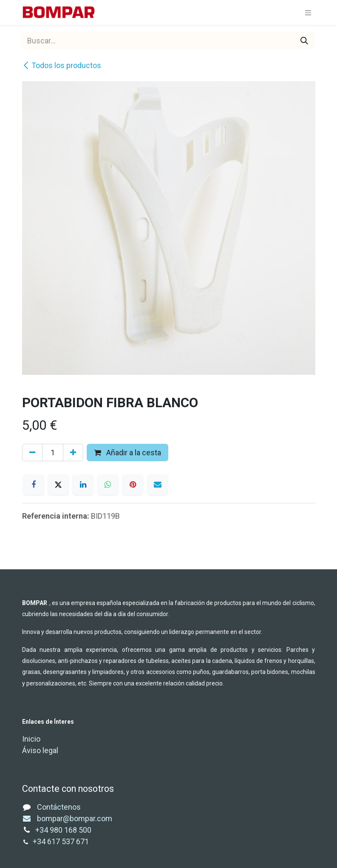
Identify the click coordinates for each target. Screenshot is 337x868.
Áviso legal (40, 750)
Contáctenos (59, 807)
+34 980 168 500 (63, 830)
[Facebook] (34, 485)
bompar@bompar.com (67, 818)
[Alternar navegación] (308, 13)
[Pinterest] (133, 485)
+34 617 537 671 (62, 841)
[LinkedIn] (83, 485)
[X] (58, 485)
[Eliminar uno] (32, 453)
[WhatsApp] (108, 485)
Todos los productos (62, 65)
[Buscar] (304, 41)
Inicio (31, 739)
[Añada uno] (73, 453)
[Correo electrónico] (158, 485)
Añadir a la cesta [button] (127, 453)
